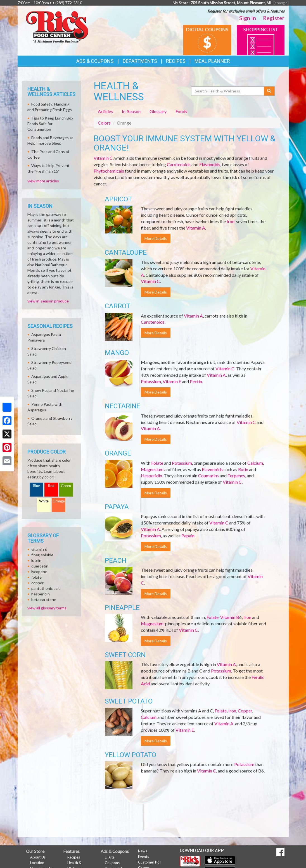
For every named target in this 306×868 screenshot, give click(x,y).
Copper (245, 711)
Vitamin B (230, 617)
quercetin (40, 566)
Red (51, 486)
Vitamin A (196, 228)
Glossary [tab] (158, 111)
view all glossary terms (47, 608)
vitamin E (39, 549)
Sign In (248, 18)
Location (37, 863)
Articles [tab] (105, 111)
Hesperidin (151, 475)
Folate (157, 463)
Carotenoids (179, 164)
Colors (104, 123)
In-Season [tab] (131, 111)
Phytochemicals (109, 171)
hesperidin (41, 594)
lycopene (39, 572)
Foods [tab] (181, 111)
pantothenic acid (46, 588)
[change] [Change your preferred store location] (281, 3)
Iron (231, 221)
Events (143, 857)
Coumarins (208, 475)
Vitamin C (103, 158)
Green (66, 486)
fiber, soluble (42, 555)
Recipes (176, 61)
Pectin (196, 381)
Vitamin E (172, 381)
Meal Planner (212, 61)
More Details (156, 238)
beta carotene (44, 599)
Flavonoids (210, 164)
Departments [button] (140, 61)
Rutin (243, 469)
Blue (36, 486)
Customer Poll (150, 862)
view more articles (43, 181)
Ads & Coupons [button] (95, 61)
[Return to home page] (57, 27)
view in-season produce (48, 301)
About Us (38, 857)
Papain (188, 536)
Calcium (255, 463)
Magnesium (152, 469)
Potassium (151, 381)
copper (37, 583)
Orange (59, 501)
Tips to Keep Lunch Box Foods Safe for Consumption (50, 124)
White (44, 501)
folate (36, 577)
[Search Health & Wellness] (228, 91)
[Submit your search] (269, 91)
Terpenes (236, 475)
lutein (36, 560)
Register (274, 18)
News (143, 851)
